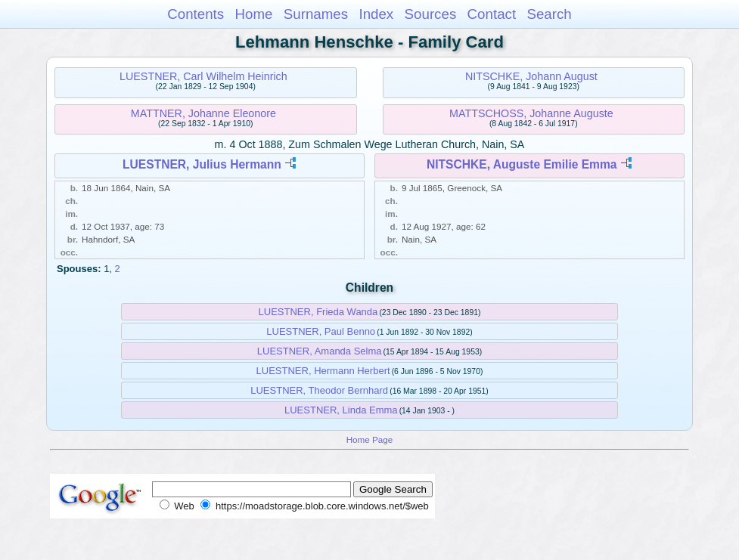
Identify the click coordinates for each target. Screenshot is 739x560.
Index (376, 14)
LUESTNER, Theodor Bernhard (319, 390)
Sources (431, 14)
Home (253, 14)
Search (549, 14)
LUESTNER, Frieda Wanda (318, 312)
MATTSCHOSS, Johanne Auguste (531, 113)
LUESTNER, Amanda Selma (320, 351)
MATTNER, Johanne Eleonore (203, 113)
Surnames (316, 14)
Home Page (370, 439)
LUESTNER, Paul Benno (321, 331)
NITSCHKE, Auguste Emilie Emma (522, 164)
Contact (492, 14)
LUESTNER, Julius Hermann (202, 164)
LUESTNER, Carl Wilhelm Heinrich (203, 76)
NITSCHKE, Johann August (531, 76)
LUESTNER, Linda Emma (341, 410)
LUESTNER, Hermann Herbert (323, 371)
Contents (196, 14)
